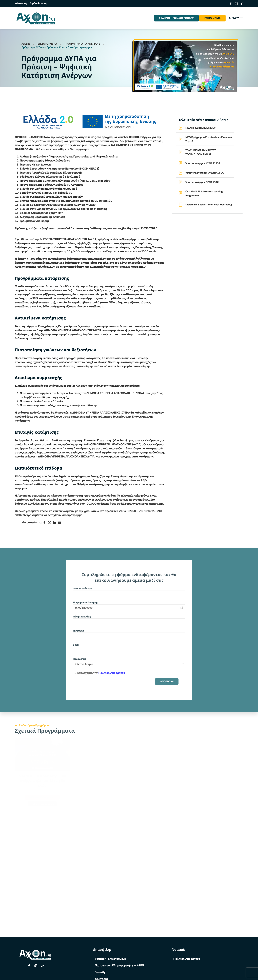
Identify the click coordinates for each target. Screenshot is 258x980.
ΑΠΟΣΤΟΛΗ (167, 682)
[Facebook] (44, 523)
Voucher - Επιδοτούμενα (110, 959)
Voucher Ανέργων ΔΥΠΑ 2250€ (203, 163)
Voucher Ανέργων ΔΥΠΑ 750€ (202, 182)
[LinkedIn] (54, 523)
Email (76, 645)
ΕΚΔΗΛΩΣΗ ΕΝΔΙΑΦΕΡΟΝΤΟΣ (176, 18)
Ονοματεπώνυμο (82, 588)
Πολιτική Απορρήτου (112, 673)
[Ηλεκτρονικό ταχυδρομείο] (59, 523)
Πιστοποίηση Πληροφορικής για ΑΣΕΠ (119, 965)
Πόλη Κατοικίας (82, 617)
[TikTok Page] (43, 966)
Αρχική (26, 44)
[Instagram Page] (36, 966)
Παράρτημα (80, 659)
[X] (49, 523)
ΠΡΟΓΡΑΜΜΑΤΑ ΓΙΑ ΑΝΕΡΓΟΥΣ (82, 44)
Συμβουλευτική (38, 3)
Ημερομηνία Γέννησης (85, 603)
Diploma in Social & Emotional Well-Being (209, 205)
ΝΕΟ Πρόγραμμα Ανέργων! (201, 128)
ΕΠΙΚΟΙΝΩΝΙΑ (212, 18)
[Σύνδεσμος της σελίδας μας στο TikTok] (241, 4)
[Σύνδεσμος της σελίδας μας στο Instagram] (235, 4)
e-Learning (21, 3)
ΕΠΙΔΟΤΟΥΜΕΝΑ (47, 44)
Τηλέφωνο (79, 631)
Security (100, 972)
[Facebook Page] (29, 966)
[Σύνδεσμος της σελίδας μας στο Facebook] (230, 4)
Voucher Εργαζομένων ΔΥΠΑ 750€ (205, 173)
